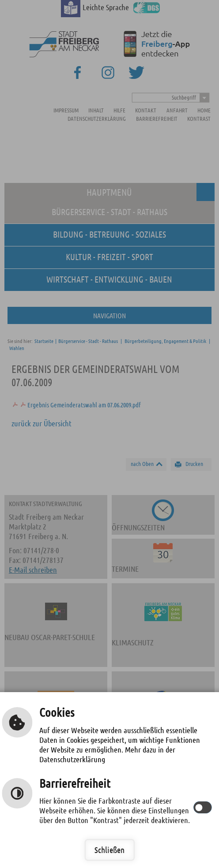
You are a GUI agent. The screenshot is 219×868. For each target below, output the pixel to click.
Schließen (109, 850)
